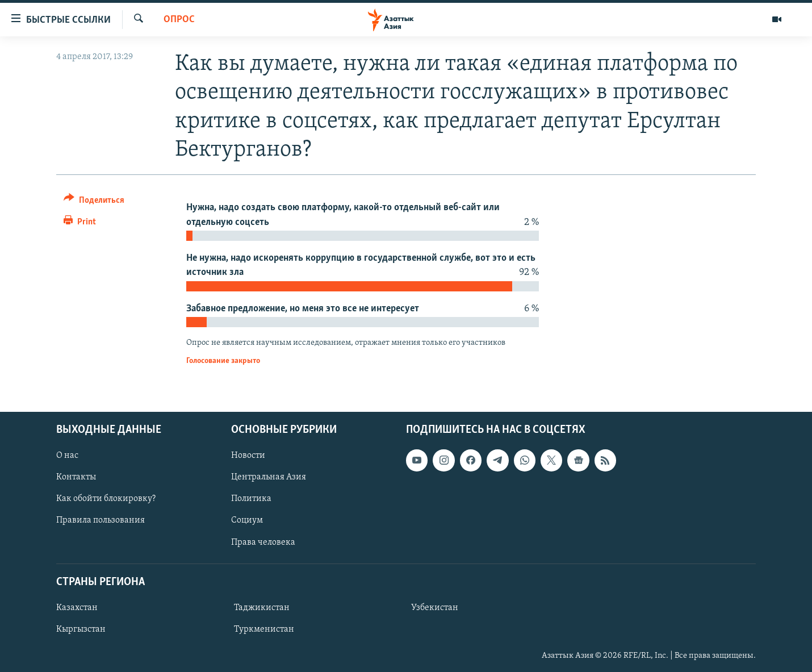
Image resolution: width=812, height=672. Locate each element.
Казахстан (77, 608)
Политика (251, 499)
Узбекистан (435, 608)
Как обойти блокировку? (106, 499)
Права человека (263, 542)
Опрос (179, 20)
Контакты (76, 477)
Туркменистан (264, 629)
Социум (247, 520)
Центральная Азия (269, 477)
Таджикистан (262, 608)
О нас (67, 456)
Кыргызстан (81, 629)
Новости (248, 456)
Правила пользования (101, 520)
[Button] (94, 202)
